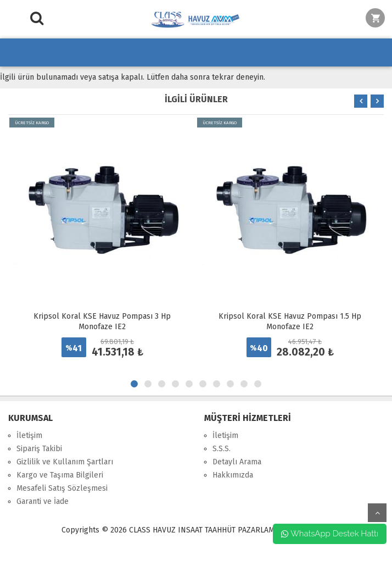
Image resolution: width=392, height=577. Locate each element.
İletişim (29, 435)
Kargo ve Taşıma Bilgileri (60, 475)
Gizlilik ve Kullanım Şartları (65, 462)
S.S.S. (222, 449)
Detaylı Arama (237, 462)
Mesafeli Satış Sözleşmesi (62, 488)
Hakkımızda (233, 475)
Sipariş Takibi (39, 449)
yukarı (377, 513)
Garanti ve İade (43, 501)
